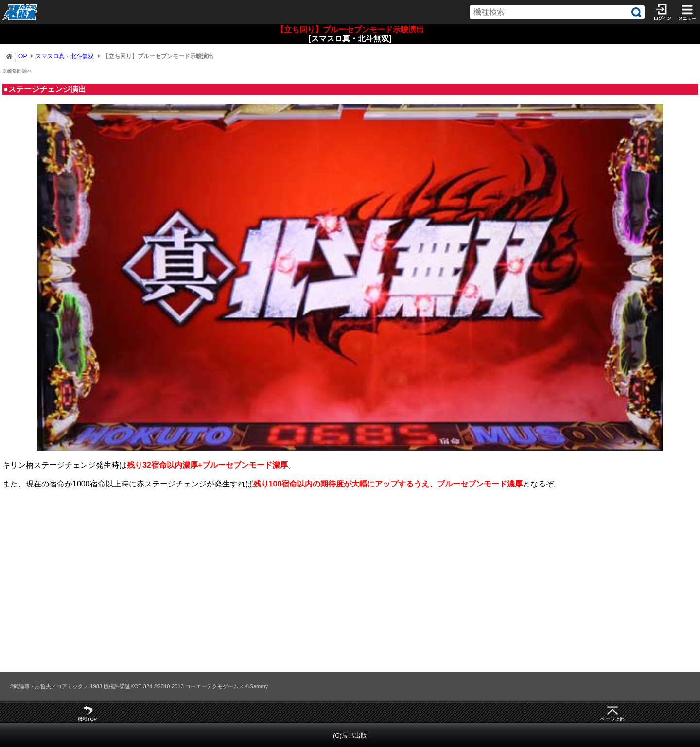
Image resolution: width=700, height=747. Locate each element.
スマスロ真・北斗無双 (65, 56)
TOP (21, 56)
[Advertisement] (292, 584)
